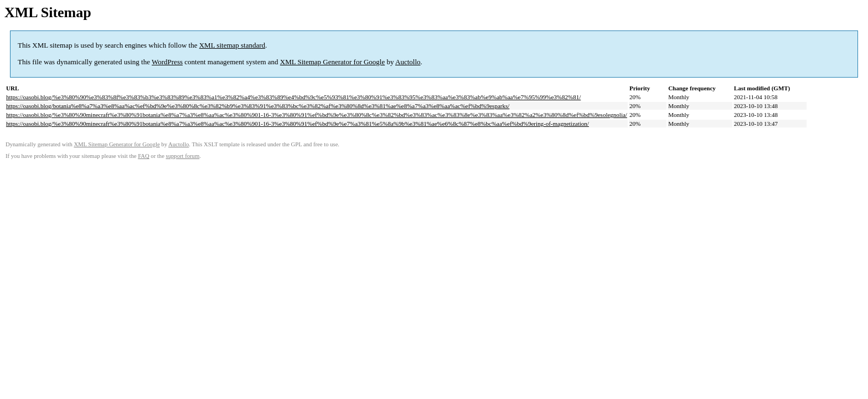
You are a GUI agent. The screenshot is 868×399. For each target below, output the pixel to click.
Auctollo (408, 62)
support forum (183, 156)
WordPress (167, 62)
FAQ (144, 156)
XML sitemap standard (232, 45)
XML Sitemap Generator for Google (332, 62)
